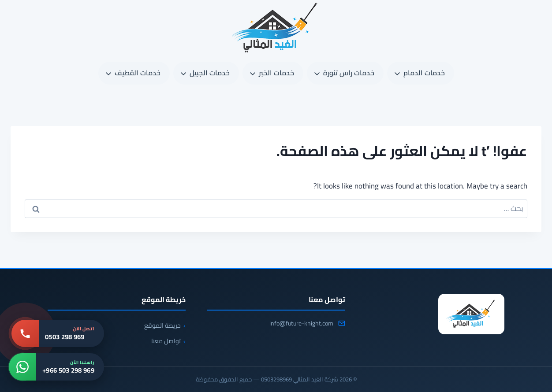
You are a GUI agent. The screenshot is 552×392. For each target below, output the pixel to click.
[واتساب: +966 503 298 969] (56, 367)
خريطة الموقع (162, 325)
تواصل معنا (166, 341)
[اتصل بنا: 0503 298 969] (58, 333)
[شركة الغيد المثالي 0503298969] (471, 314)
